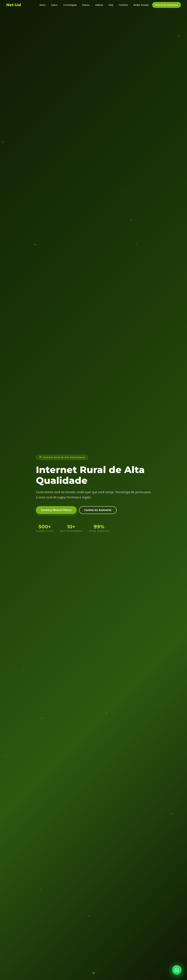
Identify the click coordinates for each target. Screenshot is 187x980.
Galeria (99, 5)
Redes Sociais (141, 5)
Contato (123, 5)
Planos (86, 5)
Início (43, 5)
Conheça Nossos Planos (56, 512)
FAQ (111, 5)
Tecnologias (70, 5)
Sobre (54, 5)
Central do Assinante (167, 5)
